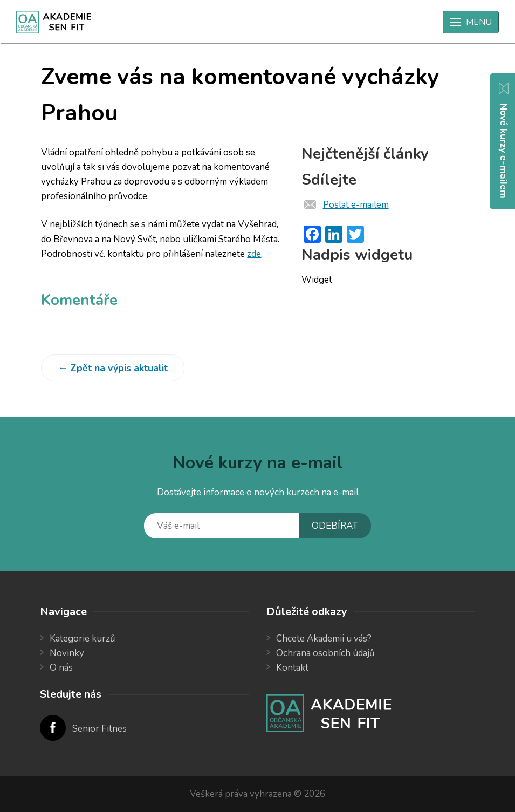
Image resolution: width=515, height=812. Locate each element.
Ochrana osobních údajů (325, 653)
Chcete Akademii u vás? (324, 639)
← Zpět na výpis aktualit (113, 368)
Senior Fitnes (99, 729)
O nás (61, 668)
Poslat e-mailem (356, 205)
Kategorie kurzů (83, 639)
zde (254, 254)
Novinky (67, 653)
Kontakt (292, 668)
